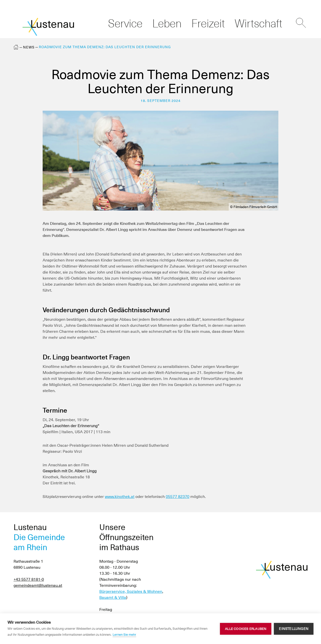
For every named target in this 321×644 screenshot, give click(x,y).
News (29, 47)
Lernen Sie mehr (124, 635)
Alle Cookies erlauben (246, 629)
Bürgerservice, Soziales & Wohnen (131, 591)
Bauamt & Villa (113, 597)
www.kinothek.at (120, 497)
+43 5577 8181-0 (29, 579)
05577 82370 (178, 497)
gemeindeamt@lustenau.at (38, 585)
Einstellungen (294, 629)
